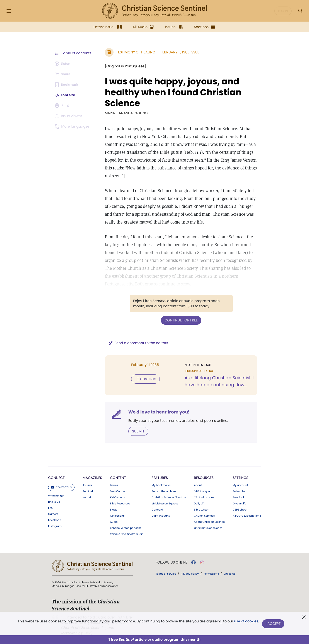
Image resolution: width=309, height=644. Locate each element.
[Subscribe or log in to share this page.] (64, 74)
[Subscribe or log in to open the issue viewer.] (69, 116)
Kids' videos (117, 497)
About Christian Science (209, 521)
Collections (117, 515)
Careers (53, 514)
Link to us (54, 501)
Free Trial (238, 497)
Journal (87, 485)
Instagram (55, 526)
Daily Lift (199, 503)
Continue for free (180, 320)
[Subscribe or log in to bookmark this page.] (67, 85)
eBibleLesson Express (165, 503)
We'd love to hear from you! (157, 412)
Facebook (54, 520)
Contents (143, 379)
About (198, 485)
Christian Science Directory (169, 497)
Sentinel (88, 491)
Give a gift (239, 503)
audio (127, 534)
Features (160, 477)
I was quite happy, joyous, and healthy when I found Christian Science (171, 92)
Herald (87, 497)
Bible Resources (120, 503)
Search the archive (164, 491)
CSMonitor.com (204, 497)
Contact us (61, 487)
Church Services (204, 515)
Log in (283, 11)
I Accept (273, 624)
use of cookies (246, 622)
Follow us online (171, 562)
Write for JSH (56, 495)
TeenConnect (119, 491)
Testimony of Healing (133, 52)
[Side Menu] (9, 11)
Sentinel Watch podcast (125, 528)
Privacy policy (190, 573)
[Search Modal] (300, 11)
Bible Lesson (202, 509)
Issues (114, 485)
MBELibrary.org (203, 491)
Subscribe (239, 491)
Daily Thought (161, 515)
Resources (204, 477)
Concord (157, 509)
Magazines (92, 477)
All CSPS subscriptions (247, 515)
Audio (114, 521)
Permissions (211, 573)
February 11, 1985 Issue (178, 52)
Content (118, 477)
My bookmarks (161, 485)
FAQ (51, 507)
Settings (240, 477)
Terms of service (166, 573)
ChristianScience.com (208, 528)
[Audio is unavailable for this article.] (64, 64)
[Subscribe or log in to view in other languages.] (73, 126)
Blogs (114, 509)
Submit (136, 431)
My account (240, 485)
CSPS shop (240, 509)
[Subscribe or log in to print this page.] (63, 106)
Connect (56, 477)
